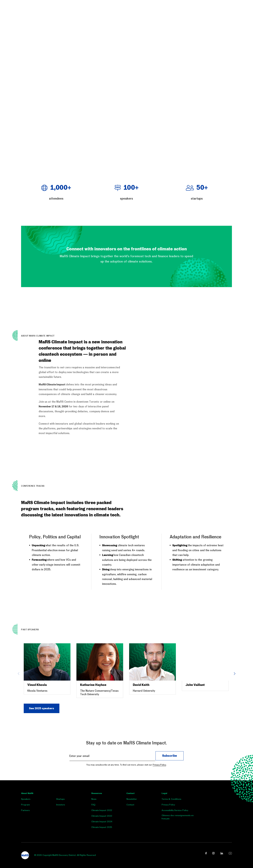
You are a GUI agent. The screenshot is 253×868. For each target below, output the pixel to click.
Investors (61, 805)
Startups (60, 799)
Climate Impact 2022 (102, 810)
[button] (0, 169)
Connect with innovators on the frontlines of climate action (127, 249)
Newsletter (132, 799)
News (94, 799)
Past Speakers (30, 630)
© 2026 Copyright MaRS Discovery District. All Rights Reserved (65, 855)
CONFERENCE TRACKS (33, 486)
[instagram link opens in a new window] (213, 853)
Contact (131, 793)
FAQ (93, 805)
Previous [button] (18, 674)
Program (25, 805)
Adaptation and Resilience (195, 537)
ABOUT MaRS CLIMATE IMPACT (38, 336)
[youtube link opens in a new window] (230, 853)
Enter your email (79, 756)
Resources (97, 793)
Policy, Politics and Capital (55, 537)
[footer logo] (25, 855)
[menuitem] (39, 800)
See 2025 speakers (42, 708)
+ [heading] (56, 188)
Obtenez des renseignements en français (178, 817)
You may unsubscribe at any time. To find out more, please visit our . (126, 765)
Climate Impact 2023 (102, 816)
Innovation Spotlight (119, 537)
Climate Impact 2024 (102, 822)
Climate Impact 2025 (102, 827)
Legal (164, 793)
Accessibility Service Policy (175, 810)
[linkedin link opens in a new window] (222, 853)
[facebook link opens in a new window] (206, 853)
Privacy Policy (159, 765)
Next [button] (235, 674)
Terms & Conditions (171, 799)
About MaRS (27, 793)
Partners (25, 810)
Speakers (26, 799)
